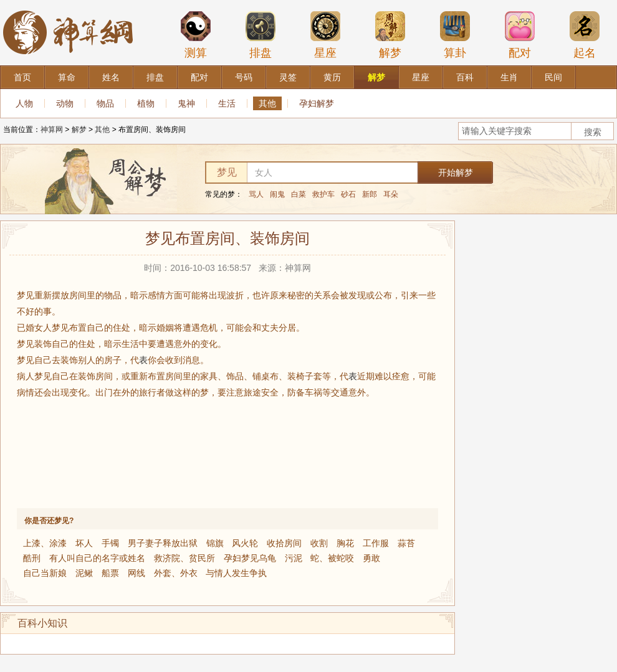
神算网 (52, 130)
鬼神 (186, 103)
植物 (146, 103)
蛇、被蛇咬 (332, 558)
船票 (110, 573)
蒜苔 (406, 543)
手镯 (110, 543)
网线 (136, 573)
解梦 (390, 35)
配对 (520, 35)
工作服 (376, 543)
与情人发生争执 (236, 573)
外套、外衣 (176, 573)
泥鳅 (84, 573)
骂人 (256, 194)
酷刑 (32, 558)
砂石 (348, 194)
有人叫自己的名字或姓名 (97, 558)
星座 (325, 35)
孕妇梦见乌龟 (250, 558)
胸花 (345, 543)
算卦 (455, 35)
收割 (319, 543)
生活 (227, 103)
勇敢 (371, 558)
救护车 (323, 194)
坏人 (84, 543)
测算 (196, 35)
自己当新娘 (45, 573)
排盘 (261, 35)
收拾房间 (284, 543)
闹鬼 (277, 194)
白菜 (299, 194)
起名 (585, 35)
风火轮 (245, 543)
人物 (24, 103)
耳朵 (391, 194)
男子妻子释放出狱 (163, 543)
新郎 (370, 194)
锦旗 (215, 543)
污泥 (294, 558)
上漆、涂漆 (45, 543)
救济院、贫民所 (184, 558)
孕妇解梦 (317, 103)
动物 (65, 103)
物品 (105, 103)
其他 (267, 103)
